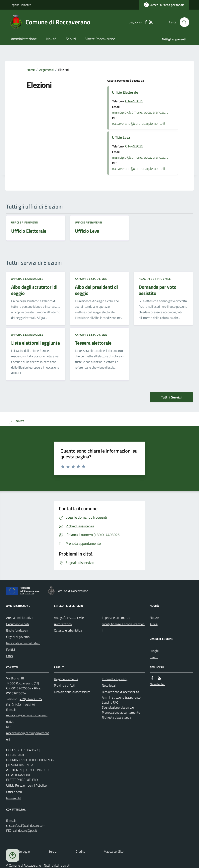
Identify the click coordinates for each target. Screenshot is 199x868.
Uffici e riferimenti (25, 222)
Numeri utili (14, 798)
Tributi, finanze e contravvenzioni (123, 627)
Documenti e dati (17, 624)
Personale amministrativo (23, 643)
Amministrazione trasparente (121, 697)
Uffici (9, 656)
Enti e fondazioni (17, 630)
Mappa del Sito (114, 851)
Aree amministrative (20, 618)
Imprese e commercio (116, 618)
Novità (51, 39)
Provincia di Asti (65, 685)
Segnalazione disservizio (118, 707)
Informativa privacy (115, 679)
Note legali (109, 685)
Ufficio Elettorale (125, 92)
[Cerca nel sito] (183, 22)
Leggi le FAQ (110, 702)
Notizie (154, 618)
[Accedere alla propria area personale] (164, 5)
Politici (10, 650)
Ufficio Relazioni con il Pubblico (26, 785)
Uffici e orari (14, 792)
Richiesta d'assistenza (116, 717)
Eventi (154, 657)
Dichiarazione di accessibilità (120, 692)
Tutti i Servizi (171, 397)
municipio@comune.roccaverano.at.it (140, 112)
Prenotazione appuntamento (121, 712)
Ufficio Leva (121, 137)
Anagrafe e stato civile (27, 279)
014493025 (134, 101)
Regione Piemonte (20, 5)
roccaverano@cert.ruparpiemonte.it (139, 123)
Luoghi (154, 651)
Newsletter (157, 684)
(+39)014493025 (30, 699)
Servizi (71, 39)
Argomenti (46, 70)
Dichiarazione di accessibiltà (72, 692)
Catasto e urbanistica (68, 630)
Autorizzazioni (63, 624)
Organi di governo (18, 637)
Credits (80, 851)
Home (31, 70)
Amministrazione (24, 39)
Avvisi (154, 624)
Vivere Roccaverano (100, 39)
